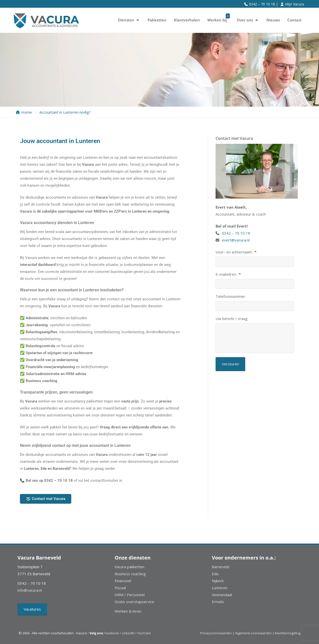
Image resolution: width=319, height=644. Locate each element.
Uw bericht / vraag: (232, 319)
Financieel (123, 581)
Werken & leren (128, 611)
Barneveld (221, 567)
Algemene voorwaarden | (255, 633)
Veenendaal (222, 595)
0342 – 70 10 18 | (263, 4)
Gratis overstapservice (134, 602)
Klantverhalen (187, 20)
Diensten (129, 20)
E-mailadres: (228, 274)
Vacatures (32, 609)
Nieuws (273, 20)
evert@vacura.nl (236, 240)
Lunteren (220, 588)
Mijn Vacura (295, 4)
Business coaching (130, 574)
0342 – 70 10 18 (237, 233)
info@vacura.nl (30, 590)
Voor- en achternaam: (236, 252)
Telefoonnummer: (231, 296)
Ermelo (218, 602)
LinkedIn (128, 633)
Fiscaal (120, 588)
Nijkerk (218, 581)
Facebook (112, 633)
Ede (215, 574)
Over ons (248, 20)
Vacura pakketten (129, 567)
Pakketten (157, 20)
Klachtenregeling (288, 633)
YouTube (144, 633)
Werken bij (219, 18)
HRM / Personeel (130, 595)
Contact (294, 20)
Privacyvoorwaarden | (218, 633)
